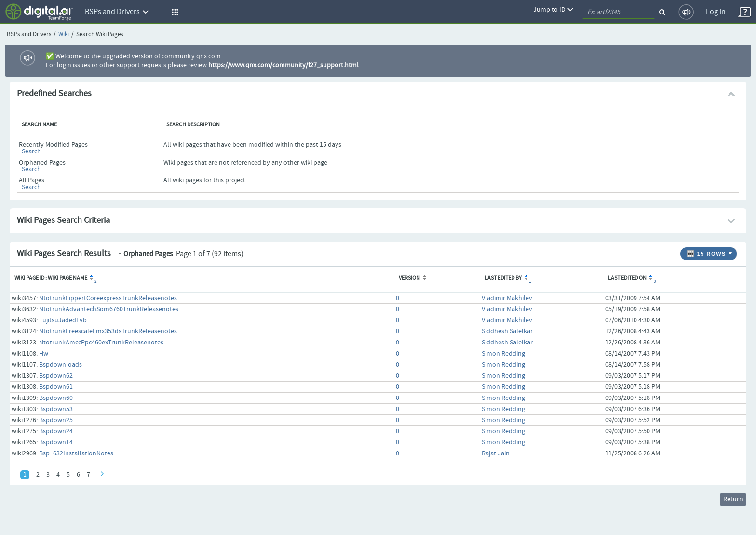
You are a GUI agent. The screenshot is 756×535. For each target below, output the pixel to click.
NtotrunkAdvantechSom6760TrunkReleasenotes (109, 309)
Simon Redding (503, 354)
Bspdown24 (56, 431)
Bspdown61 (56, 387)
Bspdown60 (56, 398)
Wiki (64, 34)
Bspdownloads (61, 365)
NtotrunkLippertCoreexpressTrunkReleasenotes (108, 298)
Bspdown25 (56, 420)
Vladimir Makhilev (507, 298)
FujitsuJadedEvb (63, 320)
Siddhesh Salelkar (507, 331)
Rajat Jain (496, 453)
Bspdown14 (56, 442)
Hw (44, 354)
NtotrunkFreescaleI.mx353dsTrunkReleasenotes (108, 331)
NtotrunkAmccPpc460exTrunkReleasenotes (101, 343)
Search (31, 151)
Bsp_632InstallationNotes (76, 453)
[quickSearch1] (619, 12)
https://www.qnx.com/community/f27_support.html (283, 65)
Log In (716, 12)
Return (733, 499)
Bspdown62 (56, 376)
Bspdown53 (56, 409)
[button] (174, 12)
